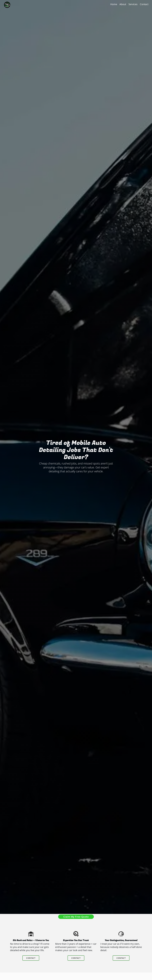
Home (114, 4)
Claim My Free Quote (76, 917)
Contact (144, 4)
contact (31, 963)
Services (133, 4)
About (123, 4)
